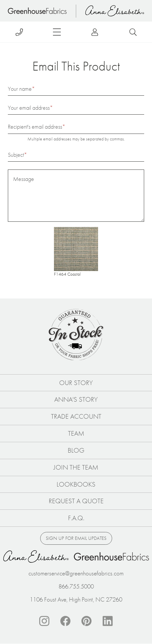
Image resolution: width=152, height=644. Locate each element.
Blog (76, 450)
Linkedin (108, 621)
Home (37, 11)
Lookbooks (76, 484)
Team (76, 433)
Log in (95, 32)
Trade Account (76, 416)
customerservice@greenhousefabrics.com (76, 573)
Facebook (65, 621)
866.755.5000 (76, 586)
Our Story (76, 383)
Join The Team (76, 467)
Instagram (44, 621)
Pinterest (87, 621)
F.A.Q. (76, 518)
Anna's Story (76, 399)
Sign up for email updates (76, 538)
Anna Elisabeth (115, 11)
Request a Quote (76, 501)
